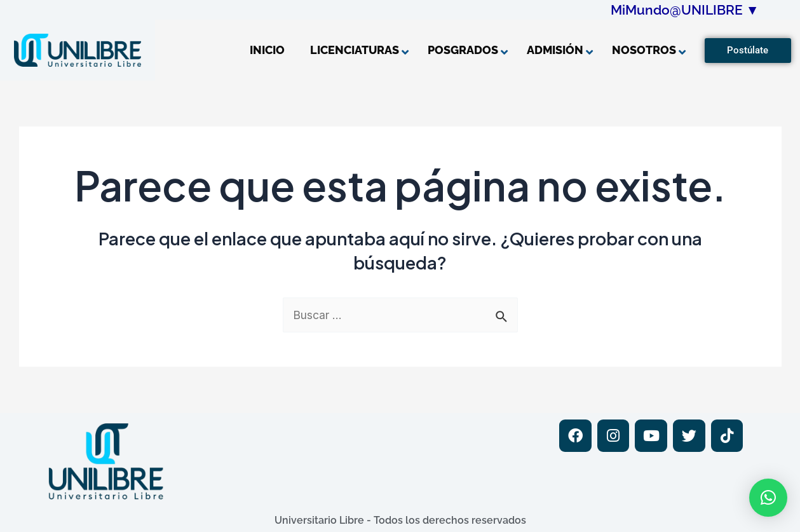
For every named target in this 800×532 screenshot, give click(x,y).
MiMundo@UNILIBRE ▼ (685, 10)
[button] (768, 498)
